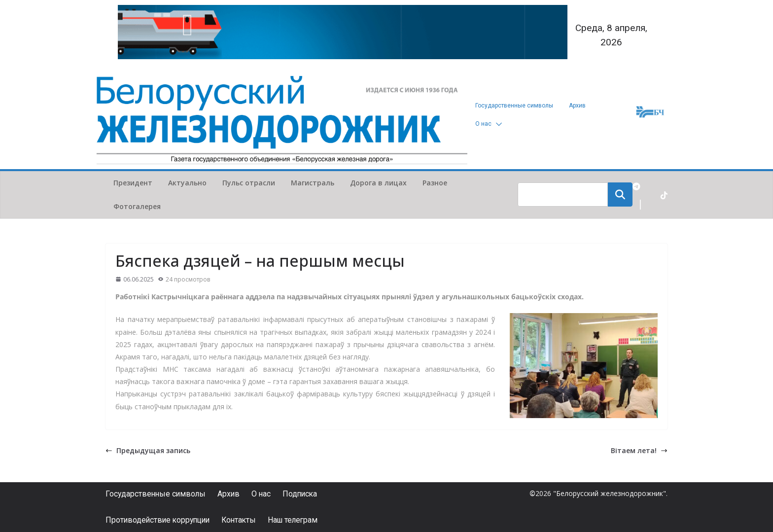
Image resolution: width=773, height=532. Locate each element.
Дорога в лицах (378, 183)
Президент (133, 183)
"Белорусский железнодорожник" (610, 493)
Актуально (187, 183)
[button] (497, 124)
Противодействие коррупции (160, 520)
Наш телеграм (300, 520)
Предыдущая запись (148, 450)
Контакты (244, 520)
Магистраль (313, 183)
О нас (483, 124)
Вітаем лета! (639, 450)
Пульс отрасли (249, 183)
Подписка (304, 494)
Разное (435, 183)
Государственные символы (514, 106)
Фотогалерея (137, 206)
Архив (577, 106)
